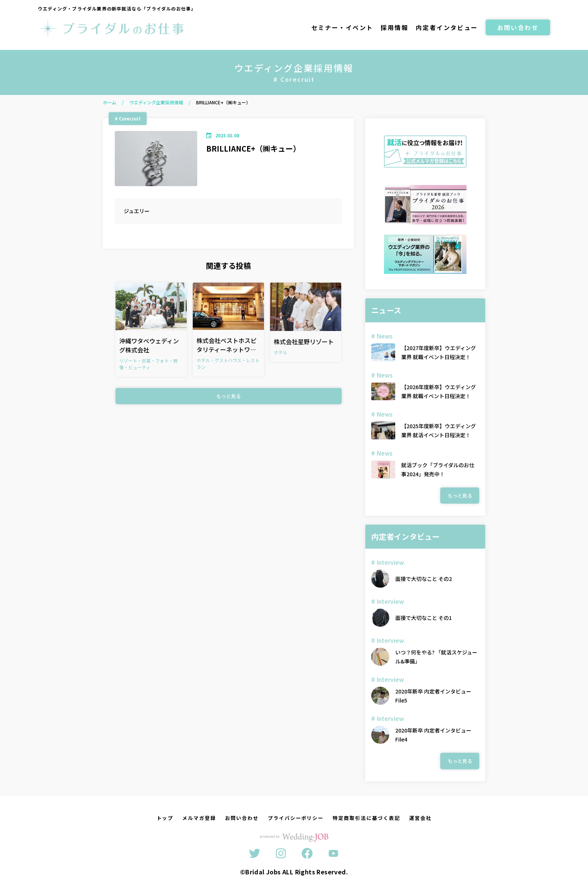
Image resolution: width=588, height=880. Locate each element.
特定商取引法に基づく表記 (366, 818)
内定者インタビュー (447, 27)
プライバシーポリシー (296, 818)
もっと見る (229, 396)
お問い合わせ (518, 27)
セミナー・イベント (342, 27)
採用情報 (394, 27)
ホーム (109, 102)
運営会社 (420, 818)
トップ (165, 818)
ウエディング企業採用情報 (156, 102)
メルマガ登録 (199, 818)
